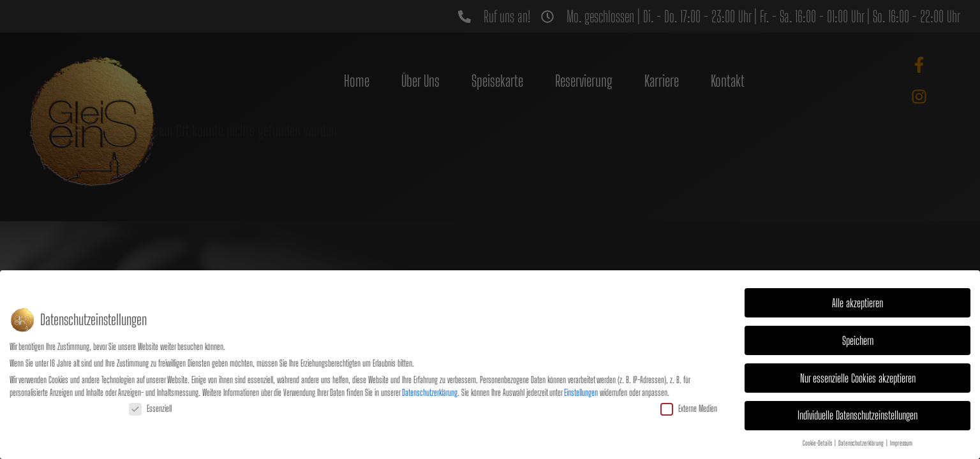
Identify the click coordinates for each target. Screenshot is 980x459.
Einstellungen (581, 390)
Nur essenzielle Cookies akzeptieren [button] (858, 376)
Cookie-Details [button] (818, 442)
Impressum (901, 442)
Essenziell (150, 407)
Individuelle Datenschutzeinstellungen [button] (857, 414)
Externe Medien (689, 407)
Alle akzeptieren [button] (857, 301)
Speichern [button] (858, 339)
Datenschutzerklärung (430, 390)
